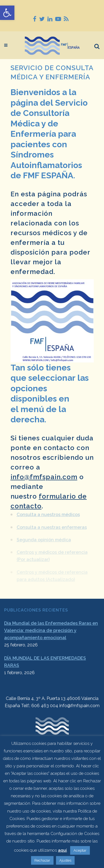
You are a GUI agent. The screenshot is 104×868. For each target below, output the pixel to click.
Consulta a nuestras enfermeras (52, 525)
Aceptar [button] (80, 850)
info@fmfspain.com (44, 477)
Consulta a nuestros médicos (48, 513)
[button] (7, 13)
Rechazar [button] (42, 860)
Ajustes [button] (65, 860)
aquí (62, 850)
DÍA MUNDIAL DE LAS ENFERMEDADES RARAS (45, 662)
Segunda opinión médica (44, 538)
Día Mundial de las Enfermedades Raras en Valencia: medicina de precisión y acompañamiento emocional (51, 630)
